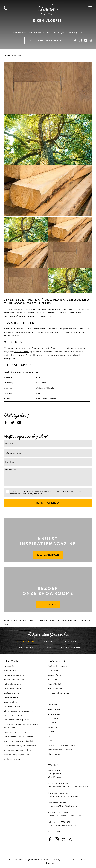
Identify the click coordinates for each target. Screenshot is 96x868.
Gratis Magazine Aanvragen (46, 39)
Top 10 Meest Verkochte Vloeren (18, 737)
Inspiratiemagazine (71, 348)
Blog (50, 736)
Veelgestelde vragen (13, 759)
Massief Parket (54, 684)
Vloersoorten (10, 671)
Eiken (33, 621)
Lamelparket (54, 671)
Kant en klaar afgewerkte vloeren (18, 750)
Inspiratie (52, 723)
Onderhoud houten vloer (15, 732)
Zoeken (5, 41)
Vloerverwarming (71, 648)
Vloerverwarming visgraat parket (18, 741)
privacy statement (34, 494)
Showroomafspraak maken (60, 750)
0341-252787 (63, 812)
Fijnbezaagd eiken (12, 706)
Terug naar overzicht (13, 56)
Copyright (57, 859)
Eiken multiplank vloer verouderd (19, 711)
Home (7, 621)
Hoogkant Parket (56, 688)
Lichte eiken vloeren (13, 684)
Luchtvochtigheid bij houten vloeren (20, 746)
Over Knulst (53, 718)
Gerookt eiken (10, 702)
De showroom (55, 714)
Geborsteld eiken (11, 697)
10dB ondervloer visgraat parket (18, 720)
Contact (52, 741)
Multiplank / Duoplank (58, 666)
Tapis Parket (53, 679)
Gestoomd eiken (11, 693)
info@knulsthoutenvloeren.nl (68, 816)
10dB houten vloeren (13, 715)
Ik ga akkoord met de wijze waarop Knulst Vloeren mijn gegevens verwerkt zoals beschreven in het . (44, 492)
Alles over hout (55, 709)
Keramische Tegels (29, 648)
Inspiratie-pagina (22, 352)
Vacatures (52, 727)
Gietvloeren (70, 642)
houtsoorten (46, 348)
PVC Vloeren (48, 642)
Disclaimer (71, 859)
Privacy (83, 859)
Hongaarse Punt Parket (58, 693)
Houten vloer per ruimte (15, 675)
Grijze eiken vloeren (13, 688)
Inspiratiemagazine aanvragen (61, 745)
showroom (56, 355)
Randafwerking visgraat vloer (17, 755)
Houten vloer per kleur (14, 679)
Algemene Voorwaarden (37, 859)
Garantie (52, 732)
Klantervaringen (55, 754)
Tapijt (50, 648)
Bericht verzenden (48, 502)
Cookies (50, 863)
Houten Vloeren (25, 642)
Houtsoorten (20, 621)
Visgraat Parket (55, 675)
